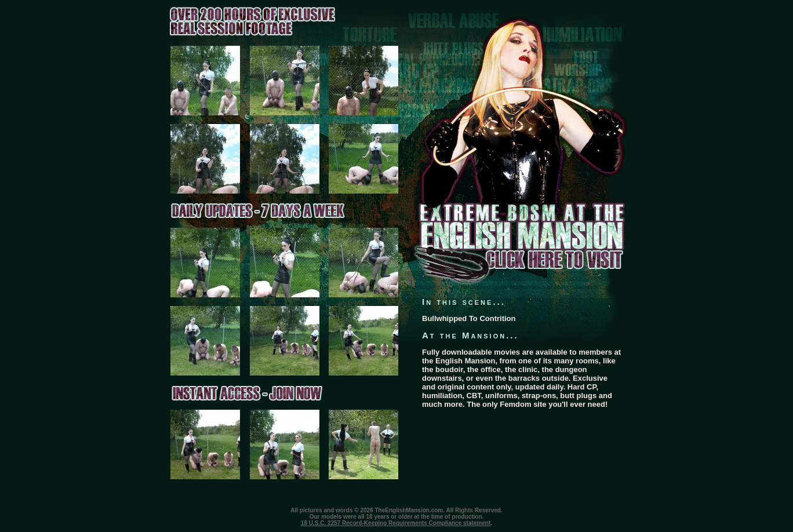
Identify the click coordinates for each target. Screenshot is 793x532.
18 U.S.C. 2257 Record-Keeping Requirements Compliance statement (396, 523)
